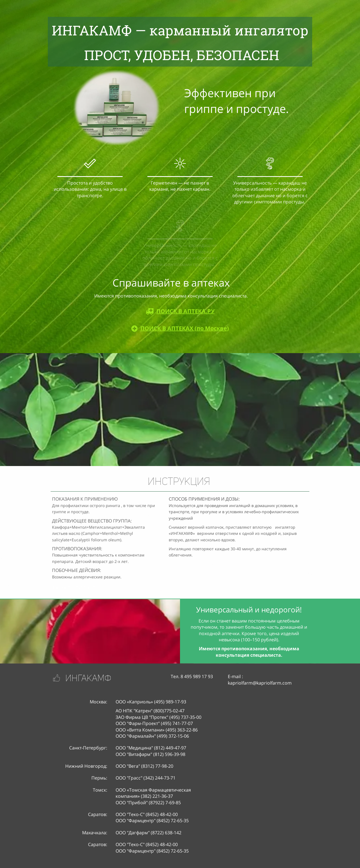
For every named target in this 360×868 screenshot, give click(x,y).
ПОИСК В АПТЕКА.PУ (185, 311)
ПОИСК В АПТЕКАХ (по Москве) (185, 328)
